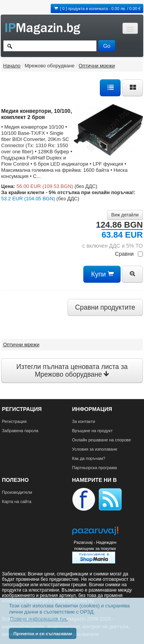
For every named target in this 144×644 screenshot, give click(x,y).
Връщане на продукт (93, 431)
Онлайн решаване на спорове (102, 440)
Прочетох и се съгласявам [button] (43, 633)
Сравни (129, 254)
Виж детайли (125, 215)
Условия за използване (95, 449)
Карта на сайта (17, 501)
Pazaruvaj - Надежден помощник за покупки (95, 545)
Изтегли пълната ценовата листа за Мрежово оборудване (72, 371)
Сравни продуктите (105, 307)
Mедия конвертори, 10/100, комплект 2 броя (36, 114)
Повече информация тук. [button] (39, 619)
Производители (17, 492)
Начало (12, 66)
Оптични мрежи (97, 66)
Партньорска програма (95, 468)
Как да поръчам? (89, 458)
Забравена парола (20, 431)
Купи (102, 274)
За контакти (84, 421)
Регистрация (14, 421)
